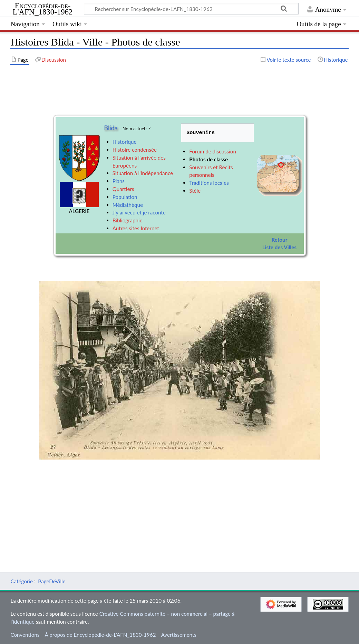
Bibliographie (128, 220)
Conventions (25, 635)
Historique (125, 142)
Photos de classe (208, 159)
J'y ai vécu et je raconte (139, 212)
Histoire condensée (135, 150)
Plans (119, 181)
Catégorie (22, 581)
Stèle (195, 191)
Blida (111, 128)
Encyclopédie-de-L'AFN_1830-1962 (43, 9)
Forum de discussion (213, 151)
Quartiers (123, 189)
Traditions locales (209, 183)
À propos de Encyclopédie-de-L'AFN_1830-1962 (100, 635)
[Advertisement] (179, 508)
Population (125, 197)
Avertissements (179, 635)
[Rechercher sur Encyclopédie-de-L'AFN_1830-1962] (191, 9)
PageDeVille (52, 581)
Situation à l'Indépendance (143, 173)
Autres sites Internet (136, 228)
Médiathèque (128, 205)
